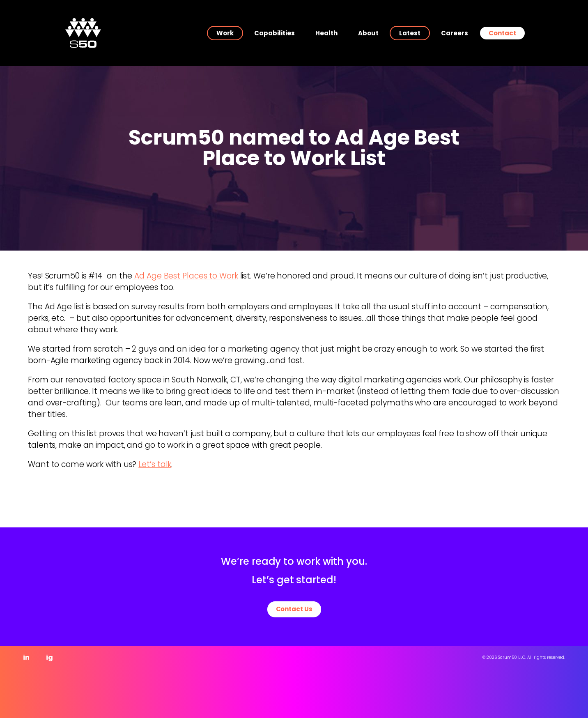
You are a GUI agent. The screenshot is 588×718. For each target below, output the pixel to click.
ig (49, 657)
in (26, 657)
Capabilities (274, 33)
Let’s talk (155, 464)
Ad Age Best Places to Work (185, 276)
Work (225, 33)
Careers (455, 33)
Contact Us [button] (294, 609)
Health (326, 33)
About (368, 33)
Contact (502, 33)
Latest (410, 33)
